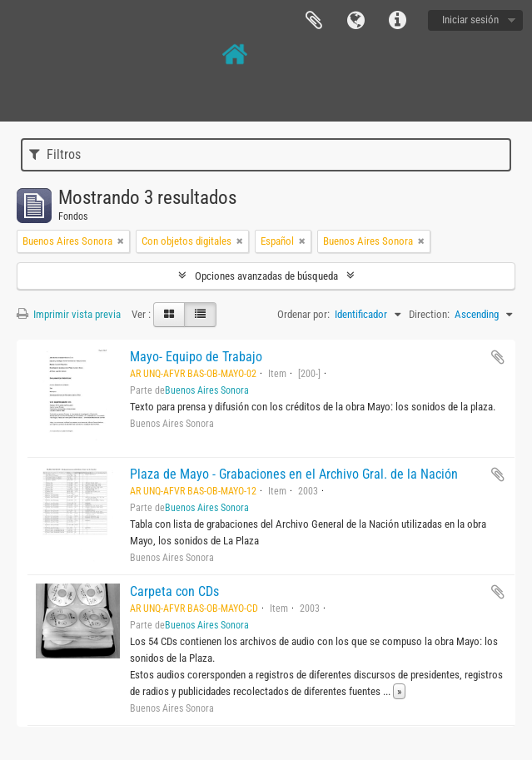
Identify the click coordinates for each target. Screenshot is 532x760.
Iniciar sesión (470, 20)
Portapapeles (314, 21)
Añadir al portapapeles (498, 357)
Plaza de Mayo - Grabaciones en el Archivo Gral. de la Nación (294, 474)
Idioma (355, 21)
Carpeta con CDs (174, 591)
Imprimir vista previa (69, 314)
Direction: (429, 314)
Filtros (55, 154)
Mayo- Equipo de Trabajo (196, 357)
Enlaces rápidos (397, 21)
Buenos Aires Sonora (207, 390)
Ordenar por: (303, 314)
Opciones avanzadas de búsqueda (266, 276)
